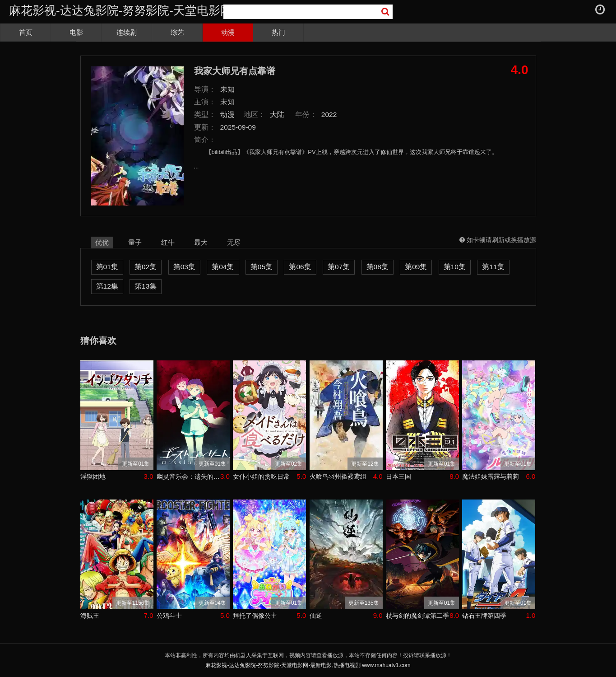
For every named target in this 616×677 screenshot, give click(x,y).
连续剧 (127, 32)
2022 (329, 114)
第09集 (416, 267)
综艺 (177, 32)
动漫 (228, 32)
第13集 (146, 286)
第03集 (184, 267)
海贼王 (90, 616)
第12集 (107, 286)
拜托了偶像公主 (255, 616)
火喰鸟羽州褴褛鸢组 (338, 476)
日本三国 (398, 476)
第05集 (262, 267)
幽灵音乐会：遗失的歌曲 (188, 476)
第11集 (493, 267)
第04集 (223, 267)
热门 (278, 32)
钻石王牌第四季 (484, 616)
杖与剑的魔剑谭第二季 (417, 616)
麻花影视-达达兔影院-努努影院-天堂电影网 (120, 10)
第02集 (146, 267)
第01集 (107, 267)
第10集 (455, 267)
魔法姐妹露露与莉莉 (491, 476)
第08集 (377, 267)
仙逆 (316, 616)
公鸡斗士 (169, 616)
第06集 (300, 267)
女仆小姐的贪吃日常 (261, 476)
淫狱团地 (93, 476)
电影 (76, 32)
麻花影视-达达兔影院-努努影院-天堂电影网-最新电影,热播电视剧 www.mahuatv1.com (308, 665)
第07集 (339, 267)
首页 (26, 32)
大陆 (277, 114)
